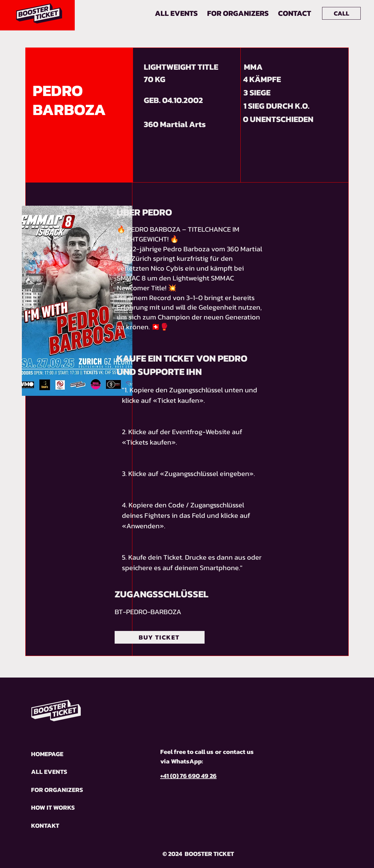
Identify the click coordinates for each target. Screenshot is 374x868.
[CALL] (341, 13)
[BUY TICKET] (160, 637)
